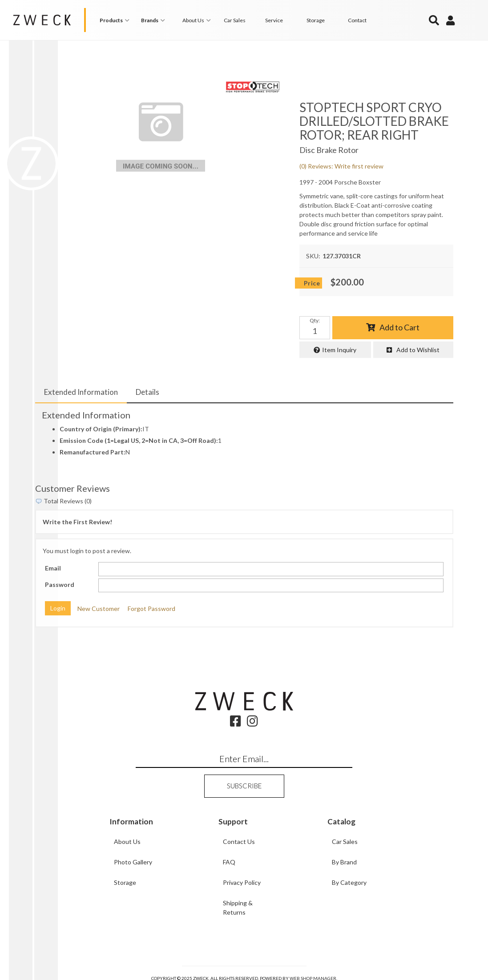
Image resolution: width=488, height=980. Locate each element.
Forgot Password (151, 608)
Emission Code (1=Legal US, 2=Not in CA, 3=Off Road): (139, 440)
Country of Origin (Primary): (101, 429)
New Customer (99, 608)
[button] (116, 20)
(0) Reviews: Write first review (341, 166)
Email (53, 568)
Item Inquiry (339, 350)
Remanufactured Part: (93, 452)
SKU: (313, 256)
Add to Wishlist (418, 350)
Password (60, 584)
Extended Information (81, 392)
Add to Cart (399, 327)
